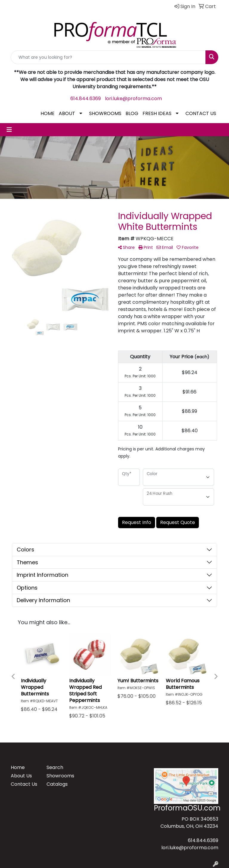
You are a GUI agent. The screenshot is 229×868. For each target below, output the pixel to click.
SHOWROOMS (105, 113)
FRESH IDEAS (157, 113)
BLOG (132, 113)
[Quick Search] (108, 57)
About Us (21, 776)
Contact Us (24, 784)
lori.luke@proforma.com (133, 99)
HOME (48, 113)
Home (18, 767)
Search (55, 767)
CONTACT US (201, 113)
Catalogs (57, 784)
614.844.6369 (86, 99)
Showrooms (60, 776)
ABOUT (67, 113)
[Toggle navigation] (9, 130)
